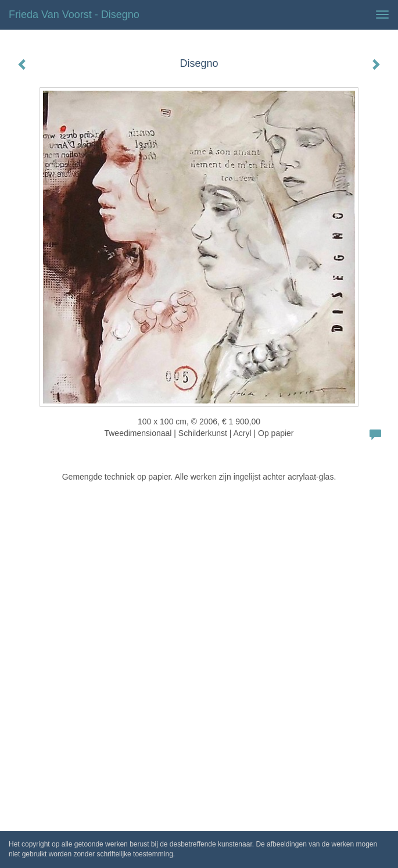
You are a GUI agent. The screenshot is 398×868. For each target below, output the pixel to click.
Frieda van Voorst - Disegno (74, 15)
